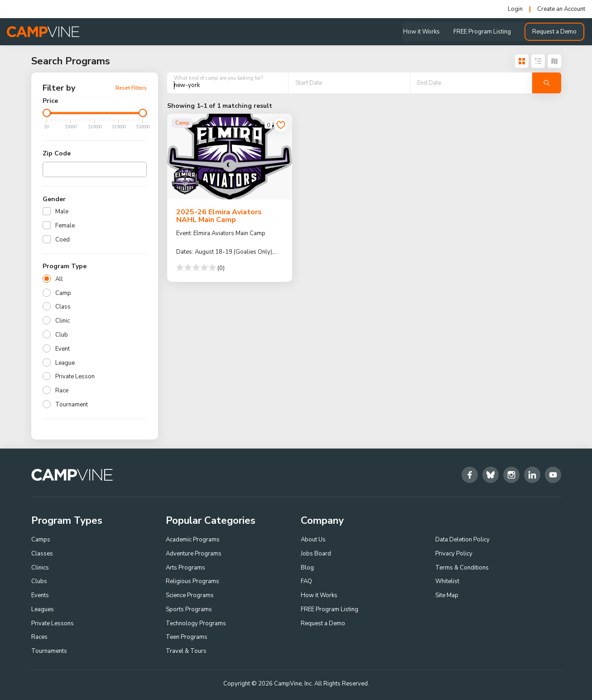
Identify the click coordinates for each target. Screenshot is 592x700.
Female (65, 226)
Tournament (72, 405)
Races (39, 637)
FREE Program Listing (483, 32)
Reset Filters (131, 88)
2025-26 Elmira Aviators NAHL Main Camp (219, 216)
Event (63, 349)
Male (62, 212)
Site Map (447, 595)
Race (62, 391)
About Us (313, 540)
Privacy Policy (454, 554)
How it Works (422, 32)
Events (40, 595)
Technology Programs (196, 623)
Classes (42, 554)
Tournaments (49, 651)
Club (62, 335)
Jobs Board (316, 554)
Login (515, 9)
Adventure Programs (194, 554)
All (59, 279)
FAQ (306, 581)
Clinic (63, 321)
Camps (41, 540)
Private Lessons (53, 623)
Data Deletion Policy (462, 540)
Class (63, 307)
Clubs (39, 581)
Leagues (43, 609)
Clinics (40, 568)
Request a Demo (555, 32)
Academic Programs (193, 540)
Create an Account (561, 9)
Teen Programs (187, 637)
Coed (63, 240)
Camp (63, 293)
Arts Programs (185, 568)
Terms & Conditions (462, 568)
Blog (307, 568)
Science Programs (190, 595)
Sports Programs (189, 609)
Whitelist (447, 581)
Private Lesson (75, 377)
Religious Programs (193, 581)
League (65, 363)
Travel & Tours (186, 651)
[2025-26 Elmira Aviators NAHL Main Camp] (230, 156)
